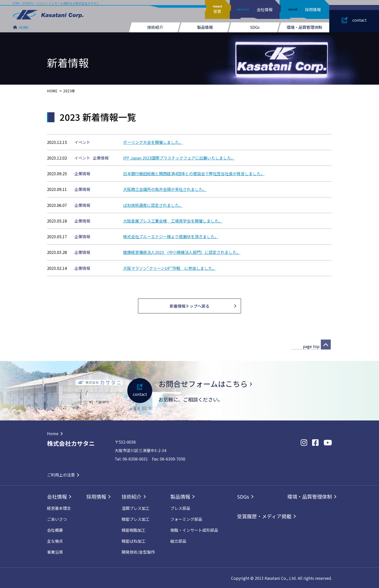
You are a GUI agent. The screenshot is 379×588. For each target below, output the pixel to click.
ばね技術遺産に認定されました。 (153, 205)
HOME (24, 27)
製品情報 (205, 27)
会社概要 (55, 529)
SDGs (255, 27)
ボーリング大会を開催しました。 (153, 142)
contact (359, 20)
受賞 (217, 9)
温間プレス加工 (136, 508)
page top (311, 346)
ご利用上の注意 (61, 474)
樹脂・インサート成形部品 (194, 529)
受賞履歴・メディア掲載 (264, 516)
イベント (82, 142)
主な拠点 (55, 540)
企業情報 (101, 158)
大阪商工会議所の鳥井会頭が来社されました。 (165, 189)
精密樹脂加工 (134, 529)
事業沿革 (55, 551)
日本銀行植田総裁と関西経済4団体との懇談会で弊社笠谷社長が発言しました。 (194, 174)
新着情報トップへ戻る (189, 305)
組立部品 (178, 540)
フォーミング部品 (186, 519)
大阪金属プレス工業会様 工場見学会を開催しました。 (173, 221)
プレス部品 (180, 508)
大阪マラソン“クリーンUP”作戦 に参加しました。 (169, 268)
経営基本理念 (59, 508)
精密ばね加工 (134, 540)
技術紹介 (155, 27)
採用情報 (304, 9)
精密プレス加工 (136, 519)
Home (53, 433)
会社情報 (255, 9)
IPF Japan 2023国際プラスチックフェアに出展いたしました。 (179, 158)
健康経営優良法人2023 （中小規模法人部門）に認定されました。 (182, 252)
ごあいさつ (57, 519)
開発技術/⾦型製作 (138, 551)
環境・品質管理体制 (304, 27)
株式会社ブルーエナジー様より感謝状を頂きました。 (171, 236)
